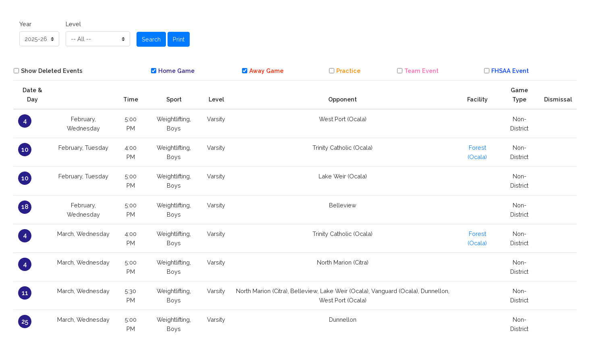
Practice (348, 71)
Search (151, 39)
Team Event (421, 71)
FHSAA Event (510, 71)
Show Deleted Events (52, 71)
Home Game (176, 71)
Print (179, 39)
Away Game (266, 71)
